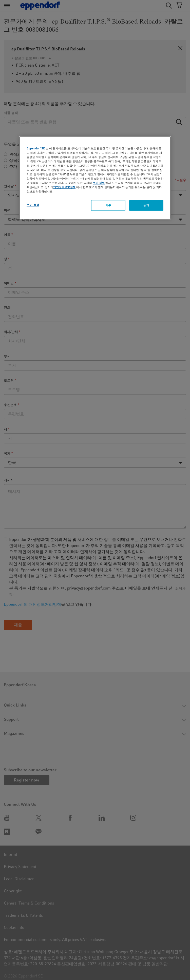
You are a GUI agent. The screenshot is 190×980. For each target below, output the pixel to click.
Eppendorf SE (36, 148)
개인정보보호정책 (64, 187)
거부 (108, 205)
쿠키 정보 (99, 183)
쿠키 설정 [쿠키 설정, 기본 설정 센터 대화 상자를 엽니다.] (33, 205)
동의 (146, 205)
